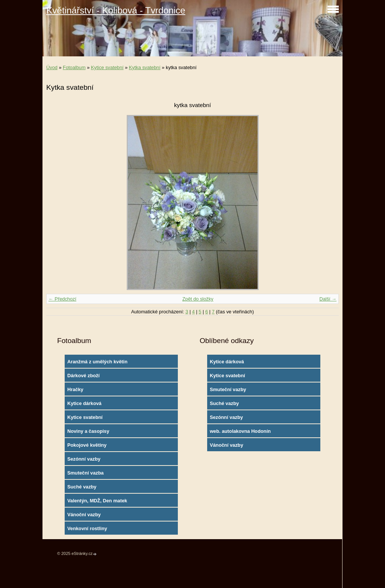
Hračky (75, 389)
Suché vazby (82, 487)
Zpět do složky (198, 299)
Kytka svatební (145, 67)
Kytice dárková (84, 403)
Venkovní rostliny (87, 528)
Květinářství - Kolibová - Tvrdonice (116, 10)
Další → (328, 299)
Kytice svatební (107, 67)
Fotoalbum (74, 67)
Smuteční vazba (86, 473)
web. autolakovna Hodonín (240, 431)
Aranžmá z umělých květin (97, 362)
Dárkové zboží (83, 376)
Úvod (52, 67)
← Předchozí (62, 299)
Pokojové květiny (87, 445)
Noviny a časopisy (88, 431)
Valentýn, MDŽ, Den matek (97, 501)
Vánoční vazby (84, 515)
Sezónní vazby (84, 459)
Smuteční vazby (228, 389)
